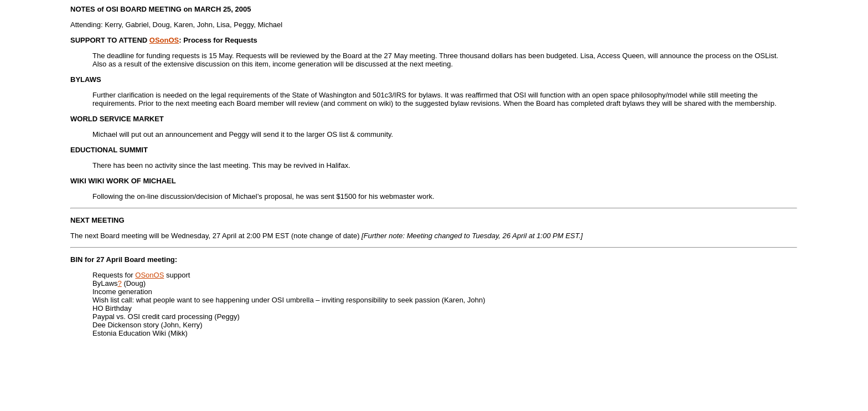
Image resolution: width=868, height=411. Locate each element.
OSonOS (164, 40)
